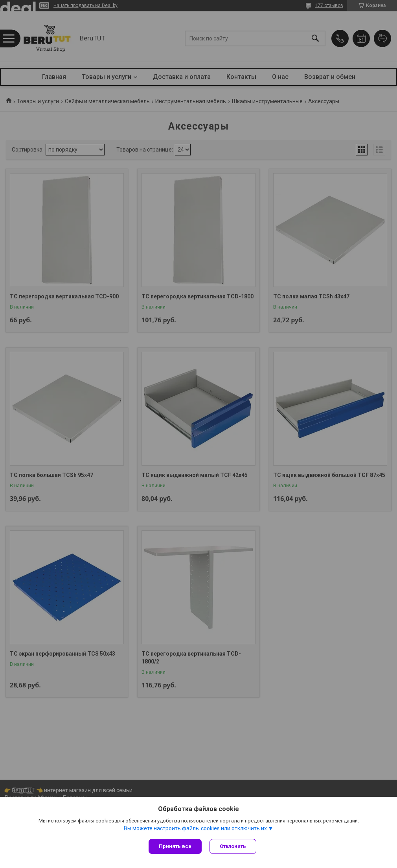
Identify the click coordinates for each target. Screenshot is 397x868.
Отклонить (233, 846)
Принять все (175, 846)
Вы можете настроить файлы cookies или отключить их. (196, 828)
